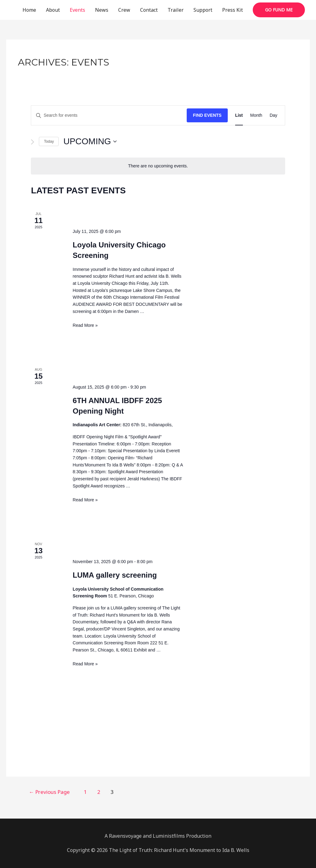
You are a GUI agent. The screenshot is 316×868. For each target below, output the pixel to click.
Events (77, 10)
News (102, 10)
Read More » (85, 325)
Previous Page (51, 792)
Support (203, 10)
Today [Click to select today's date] (49, 141)
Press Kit (233, 10)
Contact (149, 10)
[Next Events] (33, 142)
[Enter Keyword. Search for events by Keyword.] (109, 115)
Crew (124, 10)
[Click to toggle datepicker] (90, 141)
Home (29, 10)
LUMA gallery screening (115, 575)
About (53, 10)
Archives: (64, 62)
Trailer (176, 10)
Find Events (207, 115)
